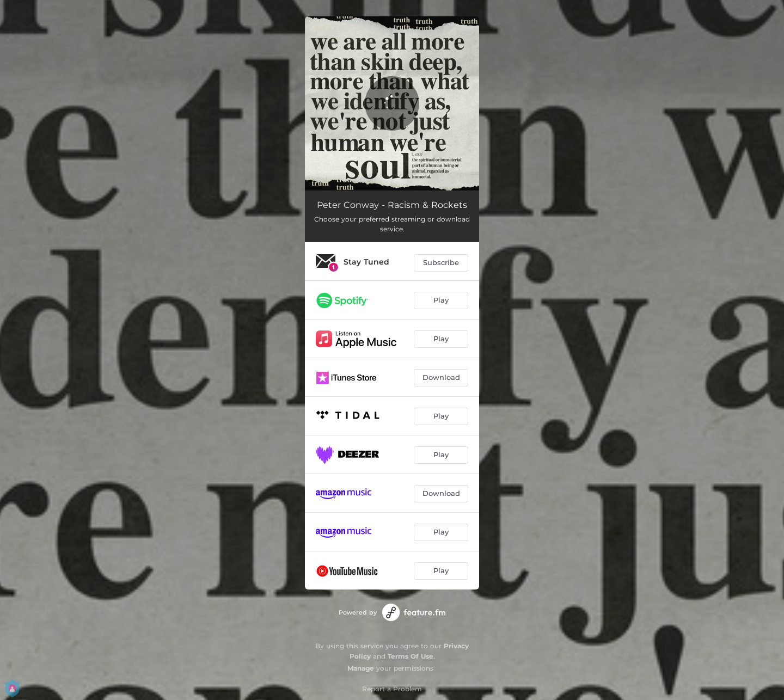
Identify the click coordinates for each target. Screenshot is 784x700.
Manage (361, 668)
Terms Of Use (411, 656)
